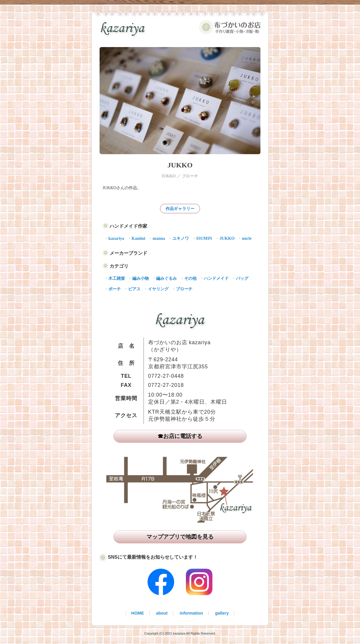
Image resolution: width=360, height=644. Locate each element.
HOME (138, 613)
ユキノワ (181, 238)
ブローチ (184, 289)
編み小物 (141, 278)
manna (159, 238)
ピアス (134, 289)
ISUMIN (204, 238)
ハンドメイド (216, 278)
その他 (190, 278)
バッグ (242, 278)
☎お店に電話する (180, 436)
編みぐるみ (166, 278)
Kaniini (138, 238)
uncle (247, 238)
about (162, 613)
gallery (222, 613)
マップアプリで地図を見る (180, 537)
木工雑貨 (117, 278)
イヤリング (158, 289)
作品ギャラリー (180, 209)
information (191, 613)
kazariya (116, 238)
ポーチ (115, 289)
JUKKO (227, 238)
